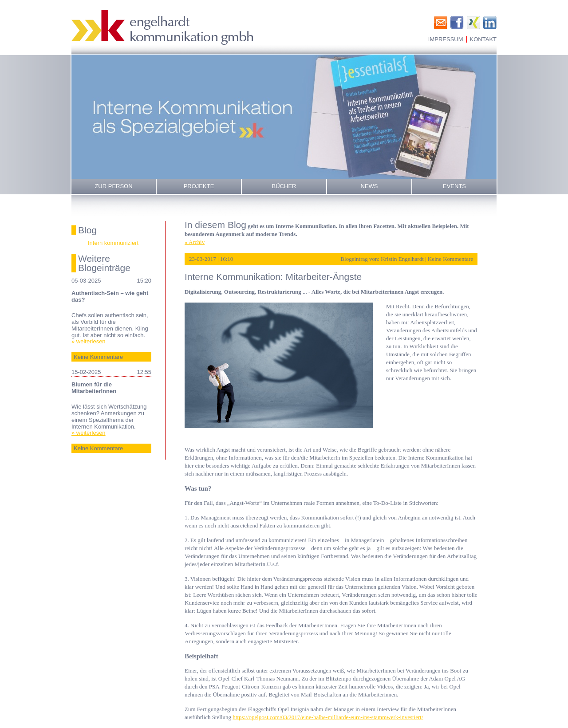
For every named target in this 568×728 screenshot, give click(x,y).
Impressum (446, 39)
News (369, 186)
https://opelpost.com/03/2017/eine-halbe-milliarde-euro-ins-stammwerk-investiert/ (328, 717)
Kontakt (483, 39)
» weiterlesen (89, 341)
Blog (87, 230)
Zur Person (113, 186)
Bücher (284, 186)
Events (454, 186)
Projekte (199, 186)
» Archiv (195, 242)
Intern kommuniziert (113, 243)
